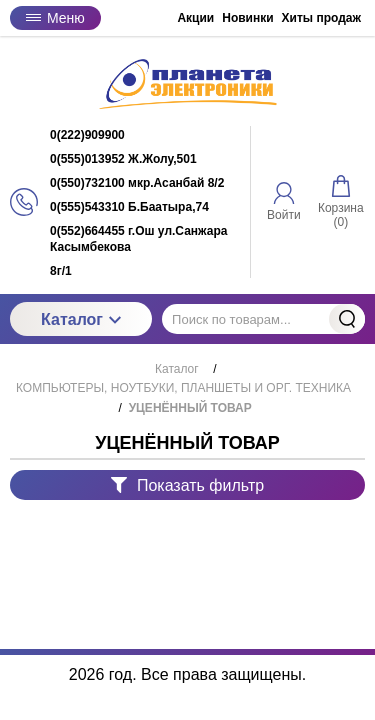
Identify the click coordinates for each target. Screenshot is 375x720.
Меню (55, 18)
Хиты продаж (321, 18)
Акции (195, 18)
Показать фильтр (187, 485)
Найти (347, 319)
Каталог (81, 319)
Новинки (247, 18)
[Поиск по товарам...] (263, 319)
